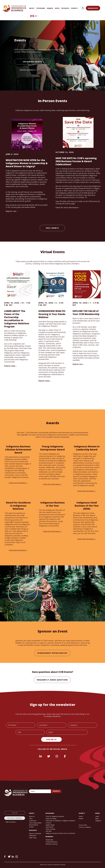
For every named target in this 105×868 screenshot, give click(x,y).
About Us (32, 816)
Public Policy (33, 838)
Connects (48, 823)
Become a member (15, 818)
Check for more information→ (68, 207)
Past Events (52, 228)
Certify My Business (52, 842)
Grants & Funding (51, 819)
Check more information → (18, 483)
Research (65, 8)
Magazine (98, 821)
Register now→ (12, 211)
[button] (83, 8)
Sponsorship (49, 827)
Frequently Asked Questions (52, 680)
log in (15, 813)
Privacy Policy (83, 825)
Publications (33, 836)
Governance (33, 821)
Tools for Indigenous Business (55, 816)
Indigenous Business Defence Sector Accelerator (60, 833)
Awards (81, 819)
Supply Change (50, 825)
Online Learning (50, 829)
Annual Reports (34, 825)
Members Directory (52, 844)
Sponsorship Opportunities (52, 653)
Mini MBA (49, 831)
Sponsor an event (27, 70)
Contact (31, 827)
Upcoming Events (33, 62)
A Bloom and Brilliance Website (57, 865)
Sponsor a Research (35, 833)
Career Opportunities (35, 823)
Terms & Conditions (85, 827)
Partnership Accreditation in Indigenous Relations (60, 821)
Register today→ (10, 366)
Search (56, 791)
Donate (74, 8)
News (57, 8)
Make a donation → (12, 822)
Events (50, 8)
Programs (41, 8)
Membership (93, 8)
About (32, 8)
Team (31, 819)
